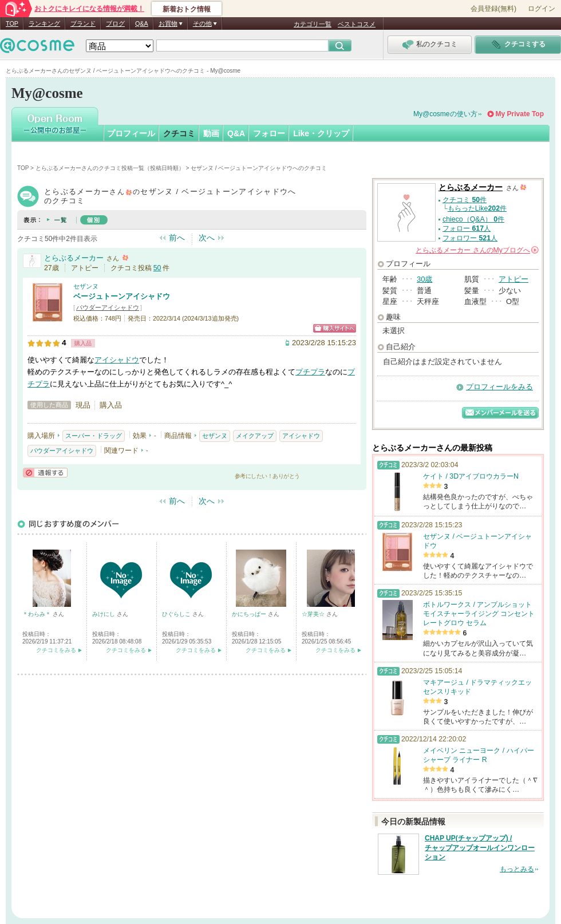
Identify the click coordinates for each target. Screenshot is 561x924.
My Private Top (520, 114)
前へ (177, 238)
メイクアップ (255, 436)
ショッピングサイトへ (335, 328)
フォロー (269, 133)
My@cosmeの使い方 (445, 114)
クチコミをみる (56, 650)
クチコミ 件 (465, 200)
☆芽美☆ (314, 614)
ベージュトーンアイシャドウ (122, 296)
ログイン (542, 9)
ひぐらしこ (177, 614)
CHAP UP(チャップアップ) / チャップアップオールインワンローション (480, 848)
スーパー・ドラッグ (94, 436)
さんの (477, 250)
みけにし (104, 614)
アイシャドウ (117, 360)
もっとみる (517, 869)
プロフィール (131, 133)
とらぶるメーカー (74, 258)
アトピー (513, 279)
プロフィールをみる (499, 387)
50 (157, 268)
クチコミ (179, 133)
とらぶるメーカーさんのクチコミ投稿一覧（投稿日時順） (110, 168)
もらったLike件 (477, 208)
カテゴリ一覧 (313, 24)
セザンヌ (86, 286)
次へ (207, 238)
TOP (12, 23)
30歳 (424, 279)
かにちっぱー (250, 614)
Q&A (142, 23)
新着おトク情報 (187, 9)
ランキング (44, 23)
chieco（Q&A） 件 (473, 219)
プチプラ (310, 372)
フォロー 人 (467, 228)
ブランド (83, 23)
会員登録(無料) (493, 9)
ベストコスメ (357, 24)
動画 (211, 133)
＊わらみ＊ (37, 614)
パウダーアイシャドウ (108, 307)
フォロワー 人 (470, 238)
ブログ (115, 23)
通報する (45, 473)
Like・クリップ (321, 133)
